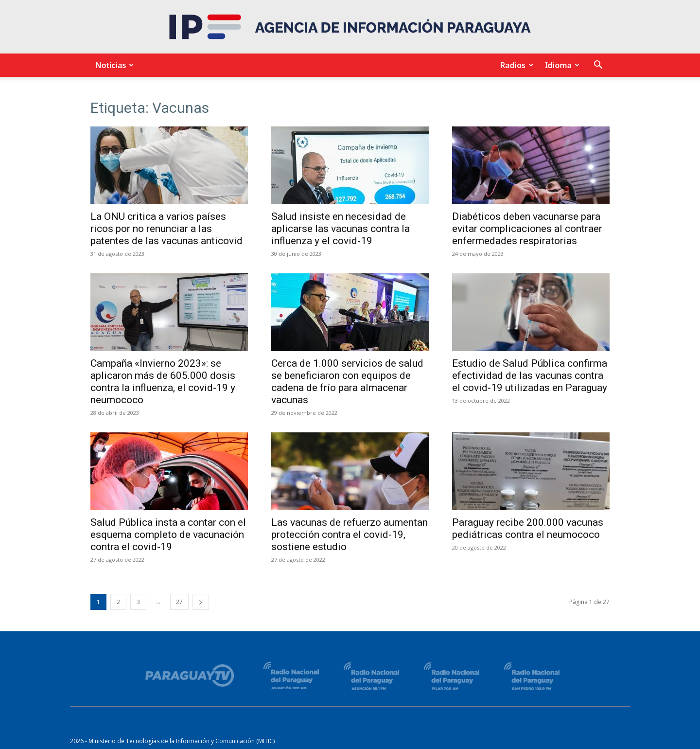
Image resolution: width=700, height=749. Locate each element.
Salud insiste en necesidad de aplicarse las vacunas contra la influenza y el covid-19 (341, 229)
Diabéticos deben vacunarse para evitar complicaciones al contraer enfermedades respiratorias (527, 229)
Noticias (113, 65)
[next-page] (201, 602)
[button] (598, 66)
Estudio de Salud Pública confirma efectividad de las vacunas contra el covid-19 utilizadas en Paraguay (530, 375)
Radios (515, 65)
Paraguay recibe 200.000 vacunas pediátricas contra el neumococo (528, 528)
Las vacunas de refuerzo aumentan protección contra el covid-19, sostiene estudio (350, 535)
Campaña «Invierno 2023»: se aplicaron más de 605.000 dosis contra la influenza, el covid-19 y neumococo (163, 382)
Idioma (561, 65)
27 (179, 602)
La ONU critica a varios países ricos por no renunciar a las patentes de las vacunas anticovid (166, 229)
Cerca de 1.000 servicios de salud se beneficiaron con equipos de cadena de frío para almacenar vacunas (347, 382)
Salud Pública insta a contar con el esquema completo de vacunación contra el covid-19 (168, 535)
